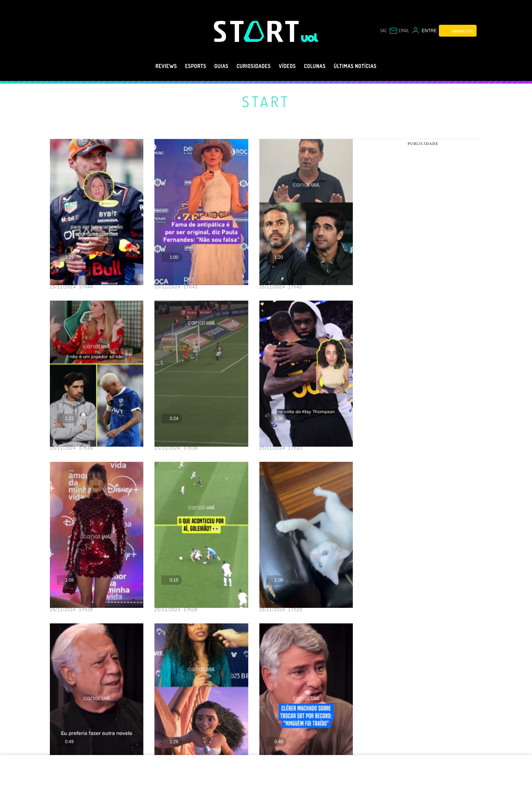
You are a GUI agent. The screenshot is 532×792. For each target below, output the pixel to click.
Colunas (322, 66)
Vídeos (290, 66)
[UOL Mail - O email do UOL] (397, 31)
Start (266, 101)
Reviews (148, 66)
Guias (212, 66)
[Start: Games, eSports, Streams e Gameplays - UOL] (258, 31)
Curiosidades (251, 66)
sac (379, 31)
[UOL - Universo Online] (310, 38)
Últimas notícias (370, 66)
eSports (182, 66)
